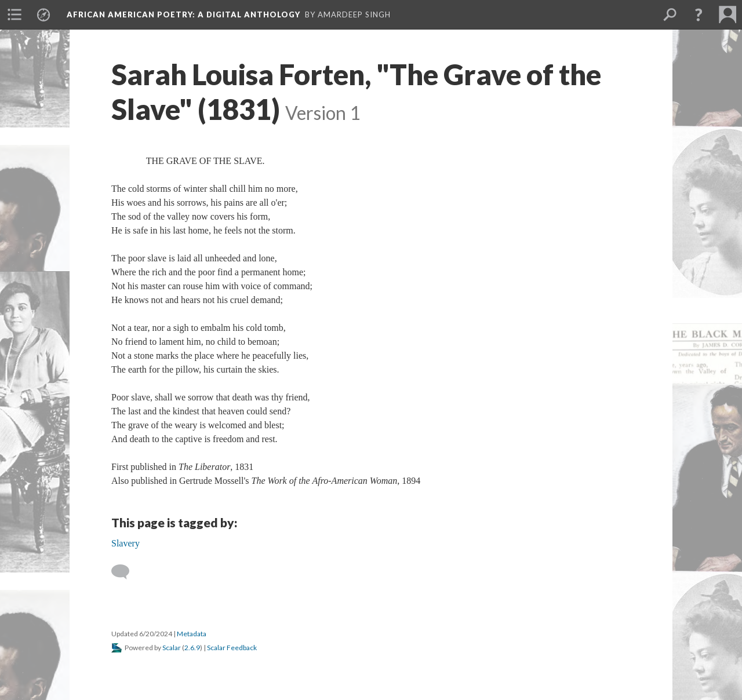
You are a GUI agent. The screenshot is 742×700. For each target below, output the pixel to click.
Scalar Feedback (232, 648)
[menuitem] (14, 14)
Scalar (172, 648)
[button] (699, 14)
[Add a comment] (126, 572)
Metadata (192, 634)
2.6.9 (192, 648)
